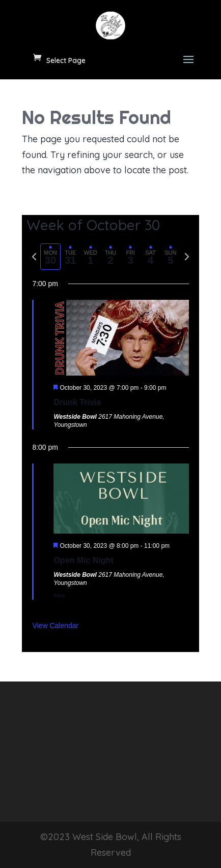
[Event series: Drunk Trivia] (171, 388)
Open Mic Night (83, 560)
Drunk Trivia (77, 402)
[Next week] (187, 257)
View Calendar (55, 626)
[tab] (50, 257)
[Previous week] (34, 257)
